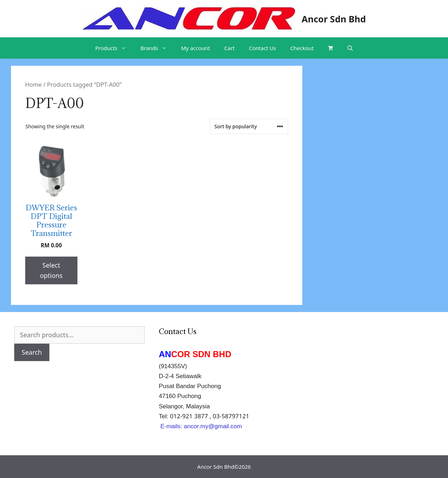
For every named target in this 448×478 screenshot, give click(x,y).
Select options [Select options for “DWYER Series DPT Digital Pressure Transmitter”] (51, 270)
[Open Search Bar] (350, 48)
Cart (230, 48)
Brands (157, 48)
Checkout (302, 48)
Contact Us (263, 48)
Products (114, 48)
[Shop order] (249, 126)
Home (34, 84)
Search (32, 352)
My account (196, 48)
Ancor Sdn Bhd (334, 19)
